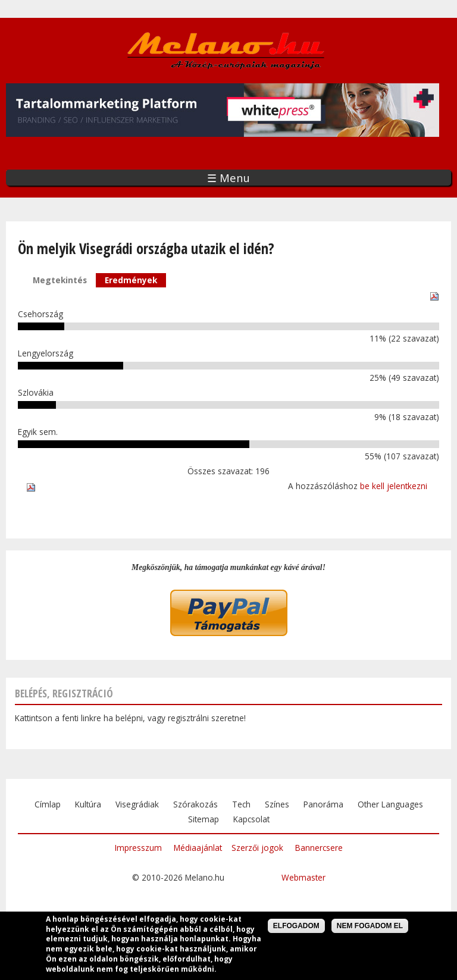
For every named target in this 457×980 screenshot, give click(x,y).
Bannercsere (319, 848)
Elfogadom (296, 928)
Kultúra (88, 804)
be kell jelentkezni (394, 486)
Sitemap (204, 819)
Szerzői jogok (257, 848)
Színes (277, 804)
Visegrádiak (137, 804)
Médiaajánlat (198, 848)
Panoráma (323, 804)
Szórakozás (195, 804)
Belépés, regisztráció (64, 693)
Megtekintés (60, 280)
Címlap (48, 804)
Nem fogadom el (370, 928)
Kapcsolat (251, 819)
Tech (241, 804)
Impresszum (138, 848)
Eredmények (135, 279)
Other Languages (390, 804)
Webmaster (303, 877)
